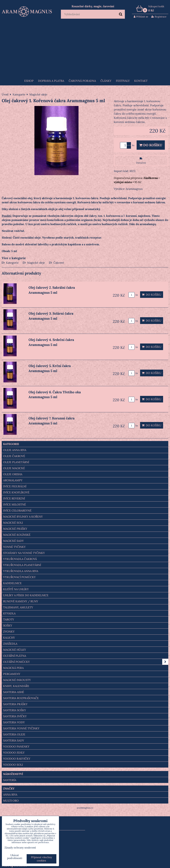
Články (106, 81)
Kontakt (141, 81)
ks (133, 295)
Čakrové (59, 263)
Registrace (159, 17)
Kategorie (12, 263)
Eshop (29, 81)
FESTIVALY (123, 81)
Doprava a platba (51, 81)
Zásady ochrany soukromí (20, 848)
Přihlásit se (141, 17)
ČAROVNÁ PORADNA (82, 81)
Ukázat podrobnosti (15, 857)
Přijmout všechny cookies (42, 859)
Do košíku (151, 145)
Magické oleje (36, 263)
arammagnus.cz (85, 808)
